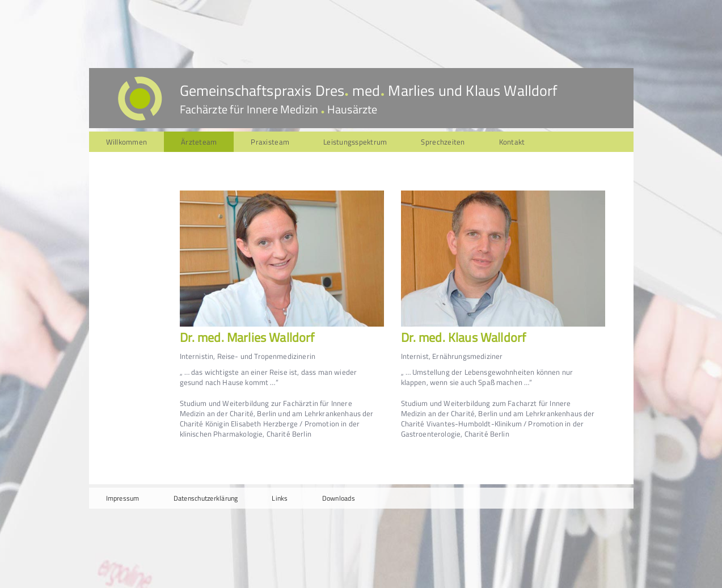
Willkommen (127, 142)
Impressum (123, 498)
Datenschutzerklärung (206, 498)
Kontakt (512, 142)
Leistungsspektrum (355, 142)
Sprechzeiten (443, 142)
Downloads (339, 498)
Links (280, 498)
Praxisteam (270, 142)
